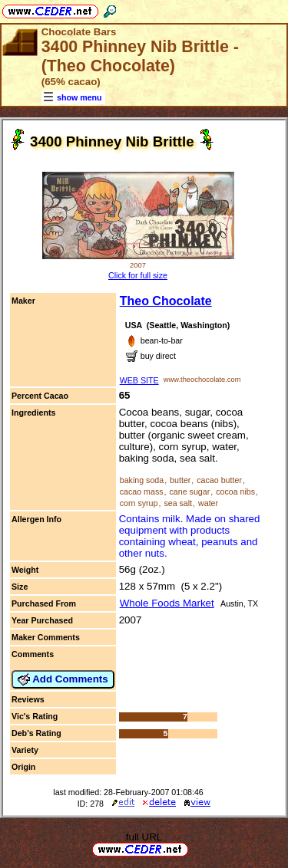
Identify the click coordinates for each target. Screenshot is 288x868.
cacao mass (142, 492)
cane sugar (189, 492)
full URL (144, 837)
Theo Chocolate (166, 301)
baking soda (142, 480)
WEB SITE (139, 380)
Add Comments (63, 679)
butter (180, 480)
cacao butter (219, 480)
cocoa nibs (235, 492)
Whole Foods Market (167, 603)
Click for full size (138, 275)
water (208, 503)
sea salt (178, 503)
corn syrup (139, 503)
